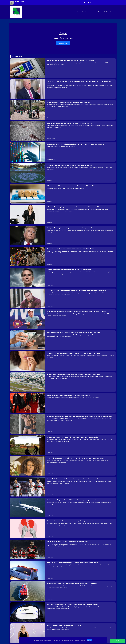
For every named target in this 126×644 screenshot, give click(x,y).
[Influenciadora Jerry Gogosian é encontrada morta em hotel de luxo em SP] (63, 215)
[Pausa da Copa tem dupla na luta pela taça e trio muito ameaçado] (63, 173)
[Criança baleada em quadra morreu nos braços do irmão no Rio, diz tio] (63, 131)
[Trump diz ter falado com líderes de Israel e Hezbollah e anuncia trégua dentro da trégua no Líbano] (63, 89)
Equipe (100, 12)
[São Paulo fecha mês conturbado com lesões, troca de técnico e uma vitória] (63, 487)
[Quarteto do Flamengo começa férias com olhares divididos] (63, 549)
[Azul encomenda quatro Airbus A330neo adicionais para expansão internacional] (63, 508)
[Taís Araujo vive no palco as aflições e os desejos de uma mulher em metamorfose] (63, 466)
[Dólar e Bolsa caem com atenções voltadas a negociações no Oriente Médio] (63, 340)
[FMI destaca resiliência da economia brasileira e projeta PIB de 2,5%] (63, 194)
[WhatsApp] (117, 641)
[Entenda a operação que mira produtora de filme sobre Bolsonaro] (63, 277)
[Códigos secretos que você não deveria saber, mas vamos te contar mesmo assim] (63, 152)
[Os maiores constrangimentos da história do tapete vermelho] (63, 403)
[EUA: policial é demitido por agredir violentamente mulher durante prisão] (63, 445)
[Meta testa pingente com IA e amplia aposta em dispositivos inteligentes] (63, 612)
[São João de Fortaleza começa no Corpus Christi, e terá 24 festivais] (63, 256)
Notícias (85, 12)
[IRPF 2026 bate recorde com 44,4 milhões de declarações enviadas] (63, 68)
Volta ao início (63, 43)
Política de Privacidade (79, 641)
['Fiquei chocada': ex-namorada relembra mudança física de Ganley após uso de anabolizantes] (63, 424)
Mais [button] (112, 12)
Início (79, 12)
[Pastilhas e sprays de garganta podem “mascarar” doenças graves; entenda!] (63, 361)
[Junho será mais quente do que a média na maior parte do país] (63, 110)
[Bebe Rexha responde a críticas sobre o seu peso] (63, 633)
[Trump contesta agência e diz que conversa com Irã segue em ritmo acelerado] (63, 235)
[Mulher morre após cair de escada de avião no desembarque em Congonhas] (63, 382)
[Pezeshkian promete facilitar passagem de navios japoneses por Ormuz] (63, 591)
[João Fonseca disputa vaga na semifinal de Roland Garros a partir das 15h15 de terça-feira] (63, 319)
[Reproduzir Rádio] (84, 3)
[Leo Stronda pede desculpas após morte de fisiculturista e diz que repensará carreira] (63, 298)
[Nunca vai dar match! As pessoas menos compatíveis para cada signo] (63, 528)
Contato (106, 12)
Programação (93, 12)
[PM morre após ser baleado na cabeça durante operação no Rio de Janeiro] (63, 570)
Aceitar (89, 641)
